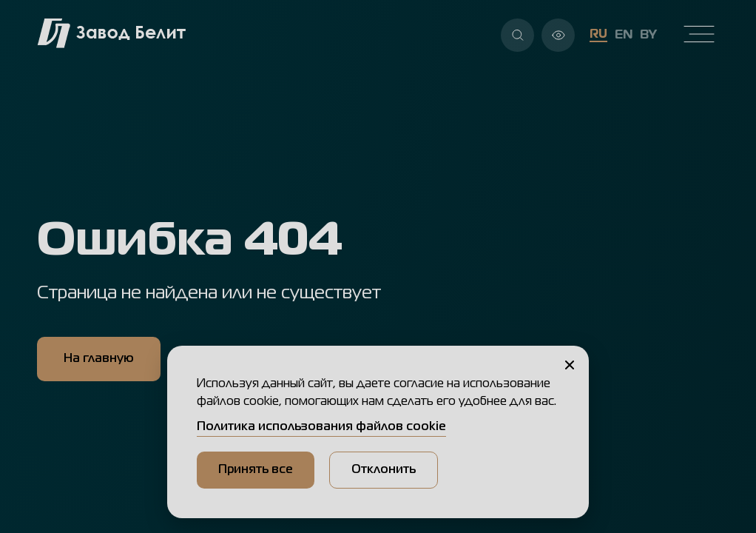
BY (648, 36)
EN (624, 36)
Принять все (256, 470)
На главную (99, 359)
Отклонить (384, 470)
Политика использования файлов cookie (321, 427)
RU (598, 35)
